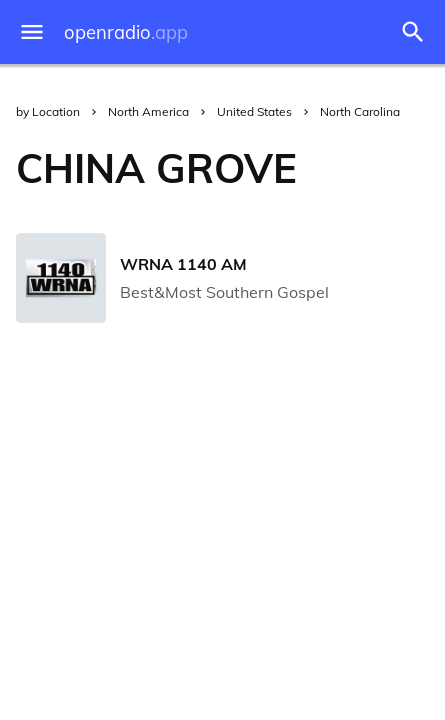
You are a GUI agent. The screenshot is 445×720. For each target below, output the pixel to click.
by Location (48, 111)
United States (254, 111)
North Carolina (360, 111)
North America (148, 111)
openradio (126, 32)
